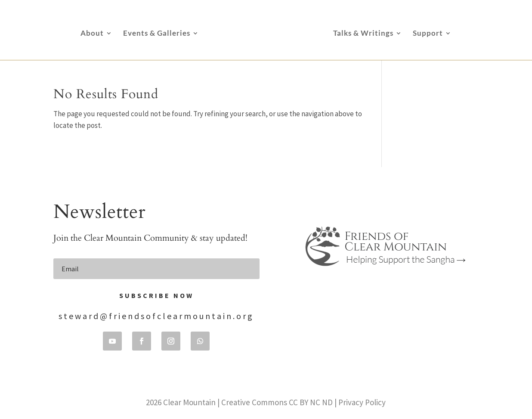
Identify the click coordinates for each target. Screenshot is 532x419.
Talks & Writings (363, 34)
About (92, 34)
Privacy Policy (362, 402)
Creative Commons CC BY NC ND (277, 402)
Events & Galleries (157, 34)
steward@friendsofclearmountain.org (156, 316)
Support (428, 34)
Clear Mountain (189, 402)
